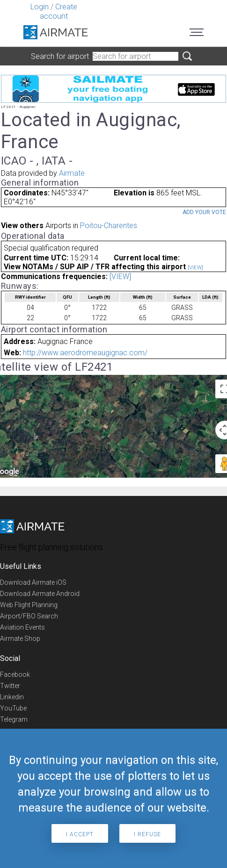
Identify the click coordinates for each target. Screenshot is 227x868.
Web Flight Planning (29, 605)
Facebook (15, 674)
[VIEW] (195, 268)
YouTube (13, 708)
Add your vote (204, 212)
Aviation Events (22, 627)
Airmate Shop (20, 638)
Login (40, 7)
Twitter (10, 686)
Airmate (72, 173)
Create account (59, 11)
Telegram (14, 719)
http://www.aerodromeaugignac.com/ (85, 353)
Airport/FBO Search (29, 616)
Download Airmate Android (40, 594)
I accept (80, 834)
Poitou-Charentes (109, 226)
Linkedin (12, 697)
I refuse (147, 834)
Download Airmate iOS (33, 582)
